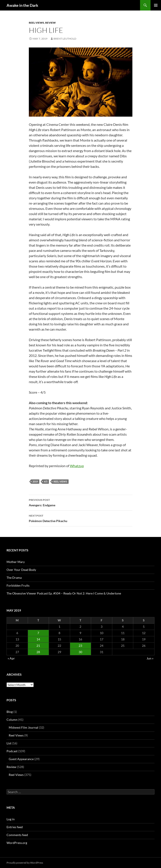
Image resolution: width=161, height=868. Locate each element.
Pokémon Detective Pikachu (81, 518)
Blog (10, 712)
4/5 (46, 481)
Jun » (150, 658)
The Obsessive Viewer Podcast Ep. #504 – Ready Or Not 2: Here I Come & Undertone (64, 593)
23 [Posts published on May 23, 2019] (80, 646)
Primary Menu (156, 5)
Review (50, 23)
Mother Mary (16, 562)
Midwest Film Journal (23, 727)
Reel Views (36, 23)
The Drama (14, 578)
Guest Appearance (21, 759)
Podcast (12, 751)
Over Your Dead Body (21, 570)
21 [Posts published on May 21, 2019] (38, 646)
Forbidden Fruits (18, 585)
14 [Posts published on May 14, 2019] (38, 639)
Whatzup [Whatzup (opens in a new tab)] (77, 466)
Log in (11, 819)
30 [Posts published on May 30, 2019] (80, 652)
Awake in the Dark (22, 5)
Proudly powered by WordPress (25, 863)
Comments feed (17, 835)
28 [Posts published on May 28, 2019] (38, 652)
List (9, 743)
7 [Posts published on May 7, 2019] (38, 633)
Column (12, 720)
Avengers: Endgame (81, 502)
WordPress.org (17, 843)
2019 (35, 481)
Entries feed (15, 827)
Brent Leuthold (65, 39)
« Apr (11, 658)
